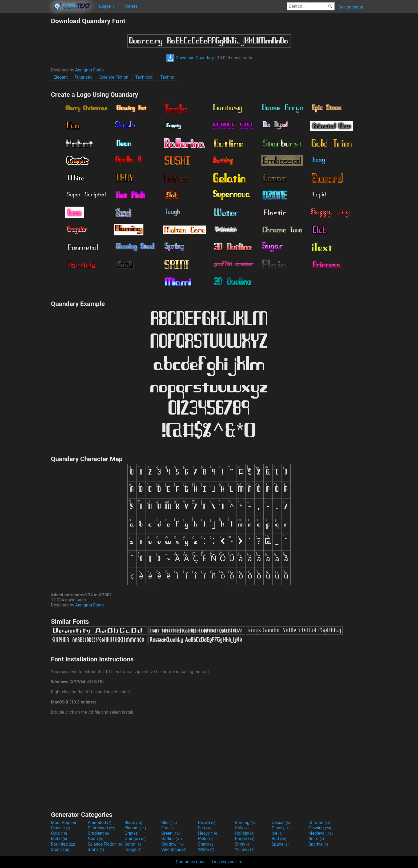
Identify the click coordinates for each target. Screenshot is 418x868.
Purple (245, 839)
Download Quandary (190, 58)
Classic (61, 828)
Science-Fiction (114, 77)
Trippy (133, 849)
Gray (131, 833)
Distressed (101, 828)
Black (133, 823)
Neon (95, 839)
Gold (59, 833)
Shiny (243, 844)
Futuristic (84, 77)
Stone (96, 849)
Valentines (174, 849)
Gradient (98, 833)
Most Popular (64, 823)
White (206, 849)
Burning (245, 823)
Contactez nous (190, 862)
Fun (205, 828)
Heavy (208, 833)
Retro (316, 839)
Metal (59, 839)
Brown (207, 823)
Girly (242, 828)
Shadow (173, 844)
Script (133, 844)
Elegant (61, 77)
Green (171, 833)
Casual (281, 823)
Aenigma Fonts (89, 70)
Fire (168, 828)
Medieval (321, 833)
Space (280, 844)
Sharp (206, 844)
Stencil (60, 849)
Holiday (245, 833)
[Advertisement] (25, 97)
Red (279, 839)
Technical (144, 77)
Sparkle (318, 844)
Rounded (63, 844)
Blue (169, 823)
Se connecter (351, 7)
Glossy (282, 828)
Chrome (320, 823)
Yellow (245, 849)
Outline (172, 839)
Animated (100, 823)
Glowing (320, 828)
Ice (277, 833)
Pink (206, 839)
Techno (167, 77)
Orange (135, 839)
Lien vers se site (227, 862)
